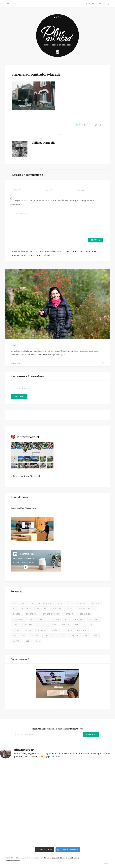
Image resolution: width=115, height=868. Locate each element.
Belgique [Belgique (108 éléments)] (41, 609)
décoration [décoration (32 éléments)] (84, 614)
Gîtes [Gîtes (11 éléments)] (67, 619)
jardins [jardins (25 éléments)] (42, 625)
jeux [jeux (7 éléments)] (54, 625)
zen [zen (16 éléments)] (38, 641)
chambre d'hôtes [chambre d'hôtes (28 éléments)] (50, 614)
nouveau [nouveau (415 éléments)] (42, 630)
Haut (107, 863)
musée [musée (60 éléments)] (16, 630)
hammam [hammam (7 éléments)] (80, 619)
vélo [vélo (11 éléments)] (28, 641)
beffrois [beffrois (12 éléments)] (27, 609)
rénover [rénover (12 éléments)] (35, 636)
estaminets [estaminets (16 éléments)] (19, 619)
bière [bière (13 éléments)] (69, 609)
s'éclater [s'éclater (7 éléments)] (49, 636)
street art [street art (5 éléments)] (74, 636)
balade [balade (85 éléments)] (96, 603)
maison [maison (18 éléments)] (65, 625)
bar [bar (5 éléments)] (15, 609)
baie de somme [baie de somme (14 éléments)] (79, 603)
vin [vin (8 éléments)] (96, 636)
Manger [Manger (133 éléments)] (78, 625)
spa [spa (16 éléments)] (62, 636)
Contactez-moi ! (20, 659)
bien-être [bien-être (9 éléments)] (56, 609)
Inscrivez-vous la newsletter (57, 729)
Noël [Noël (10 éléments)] (55, 630)
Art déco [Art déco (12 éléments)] (62, 603)
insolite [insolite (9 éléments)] (29, 625)
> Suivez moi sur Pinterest (25, 476)
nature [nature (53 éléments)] (29, 630)
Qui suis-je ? (16, 363)
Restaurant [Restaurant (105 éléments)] (19, 636)
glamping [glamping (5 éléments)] (54, 619)
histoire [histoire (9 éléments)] (94, 619)
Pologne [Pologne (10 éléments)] (82, 630)
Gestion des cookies (12, 861)
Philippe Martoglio (44, 143)
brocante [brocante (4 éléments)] (31, 614)
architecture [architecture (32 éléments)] (20, 603)
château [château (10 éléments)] (69, 614)
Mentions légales (50, 858)
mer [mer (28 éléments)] (90, 625)
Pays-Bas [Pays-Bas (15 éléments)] (67, 630)
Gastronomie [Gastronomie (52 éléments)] (37, 619)
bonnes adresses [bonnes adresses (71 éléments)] (86, 609)
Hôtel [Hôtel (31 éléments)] (16, 625)
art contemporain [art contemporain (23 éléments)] (42, 603)
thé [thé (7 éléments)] (87, 636)
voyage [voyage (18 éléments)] (17, 641)
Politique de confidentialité (69, 858)
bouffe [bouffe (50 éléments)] (17, 614)
